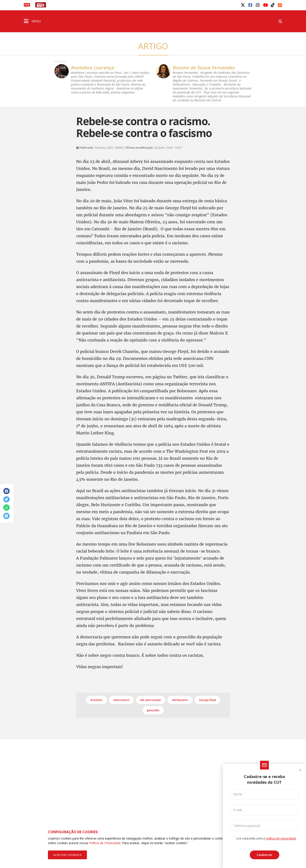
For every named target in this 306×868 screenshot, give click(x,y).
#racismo (96, 700)
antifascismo (180, 700)
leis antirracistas (151, 700)
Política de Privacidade (105, 843)
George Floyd (207, 700)
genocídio (153, 710)
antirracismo (121, 700)
